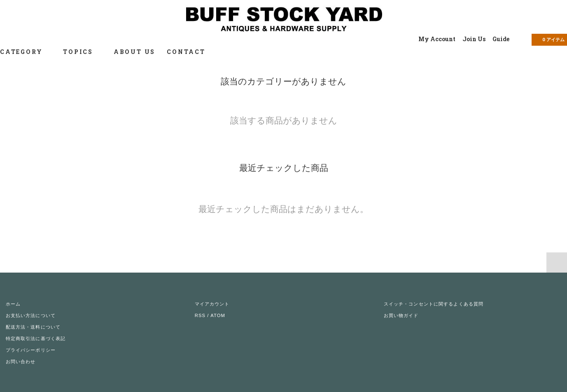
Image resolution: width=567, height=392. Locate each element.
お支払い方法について (31, 315)
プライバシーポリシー (31, 350)
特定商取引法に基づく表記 (36, 338)
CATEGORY (26, 52)
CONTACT (186, 52)
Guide (501, 39)
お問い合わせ (21, 362)
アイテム (548, 39)
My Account (437, 39)
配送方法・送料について (33, 327)
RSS (200, 315)
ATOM (218, 315)
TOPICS (83, 52)
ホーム (13, 304)
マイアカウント (212, 304)
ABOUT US (134, 52)
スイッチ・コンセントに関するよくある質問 (434, 304)
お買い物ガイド (401, 315)
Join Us (474, 39)
